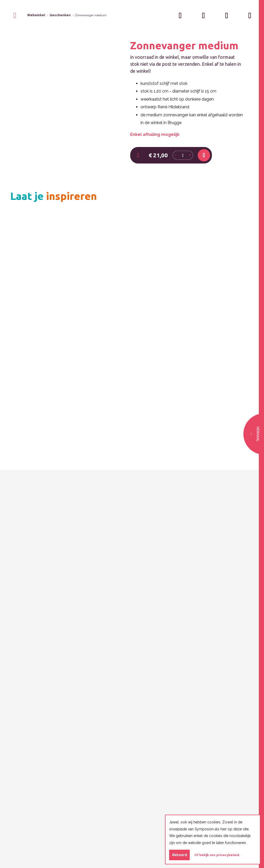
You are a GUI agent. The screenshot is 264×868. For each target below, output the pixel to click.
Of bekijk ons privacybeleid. (217, 855)
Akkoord (180, 855)
